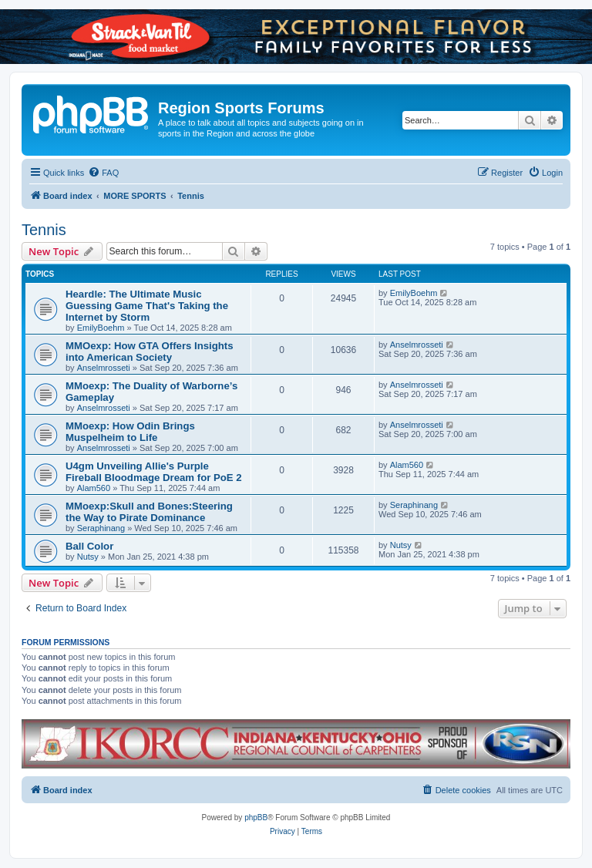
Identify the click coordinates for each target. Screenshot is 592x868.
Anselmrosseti (104, 368)
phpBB (256, 818)
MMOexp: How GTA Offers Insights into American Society (150, 352)
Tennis (44, 230)
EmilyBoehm (101, 328)
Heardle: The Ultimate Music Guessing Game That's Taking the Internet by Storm (147, 306)
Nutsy (88, 557)
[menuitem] (103, 173)
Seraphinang (101, 528)
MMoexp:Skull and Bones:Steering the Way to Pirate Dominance (149, 512)
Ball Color (89, 546)
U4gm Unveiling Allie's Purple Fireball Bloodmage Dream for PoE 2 (154, 472)
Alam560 (94, 488)
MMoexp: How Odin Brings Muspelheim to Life (130, 432)
